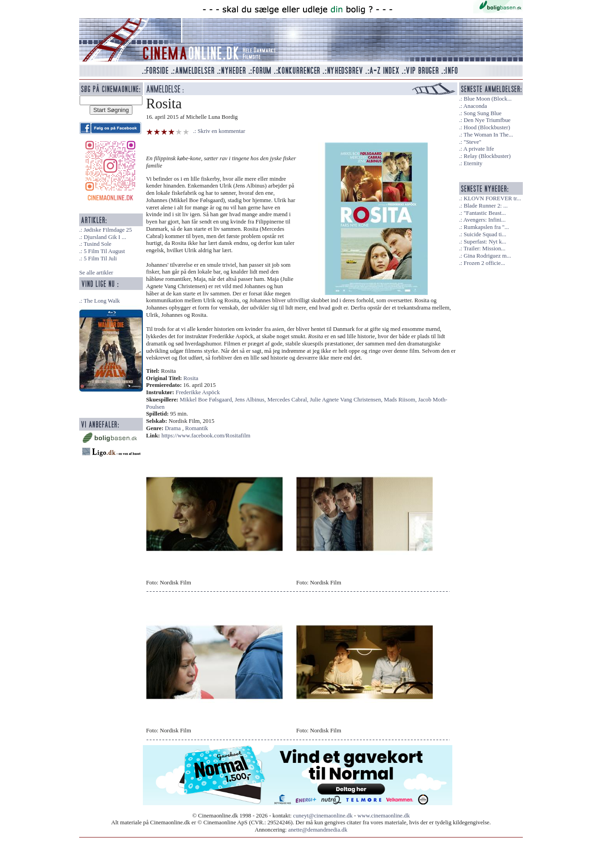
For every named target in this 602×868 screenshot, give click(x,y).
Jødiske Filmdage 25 (108, 230)
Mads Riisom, (401, 400)
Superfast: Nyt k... (485, 242)
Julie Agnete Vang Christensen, (347, 400)
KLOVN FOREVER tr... (492, 198)
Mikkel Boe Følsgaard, (207, 400)
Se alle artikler (96, 273)
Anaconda (475, 106)
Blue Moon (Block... (488, 99)
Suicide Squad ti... (485, 234)
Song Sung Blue (483, 113)
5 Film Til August (104, 251)
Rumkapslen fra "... (486, 227)
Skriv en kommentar (221, 131)
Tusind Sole (98, 244)
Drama (173, 428)
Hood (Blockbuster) (487, 127)
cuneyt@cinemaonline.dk (323, 816)
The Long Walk (102, 301)
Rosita (191, 378)
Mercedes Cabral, (288, 400)
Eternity (473, 163)
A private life (479, 149)
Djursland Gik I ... (105, 237)
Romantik (197, 428)
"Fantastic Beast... (485, 213)
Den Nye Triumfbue (487, 120)
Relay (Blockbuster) (487, 156)
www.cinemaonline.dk (384, 816)
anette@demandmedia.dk (318, 830)
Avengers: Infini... (484, 220)
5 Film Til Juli (100, 259)
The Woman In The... (488, 135)
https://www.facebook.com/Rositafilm (206, 436)
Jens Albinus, (251, 400)
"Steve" (473, 142)
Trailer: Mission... (485, 249)
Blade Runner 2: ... (486, 206)
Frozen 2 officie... (484, 263)
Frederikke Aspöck (198, 392)
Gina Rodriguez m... (487, 256)
